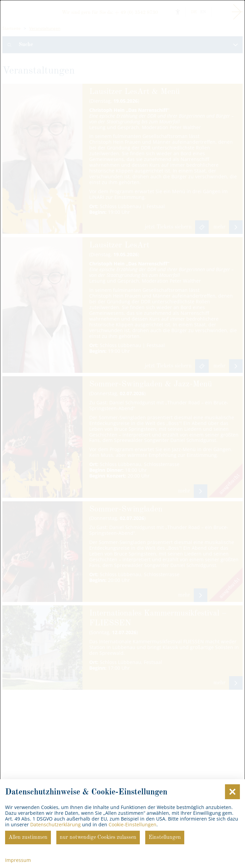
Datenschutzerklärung (55, 824)
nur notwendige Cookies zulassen (98, 837)
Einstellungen (165, 837)
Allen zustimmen (28, 837)
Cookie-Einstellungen (133, 824)
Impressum (18, 860)
